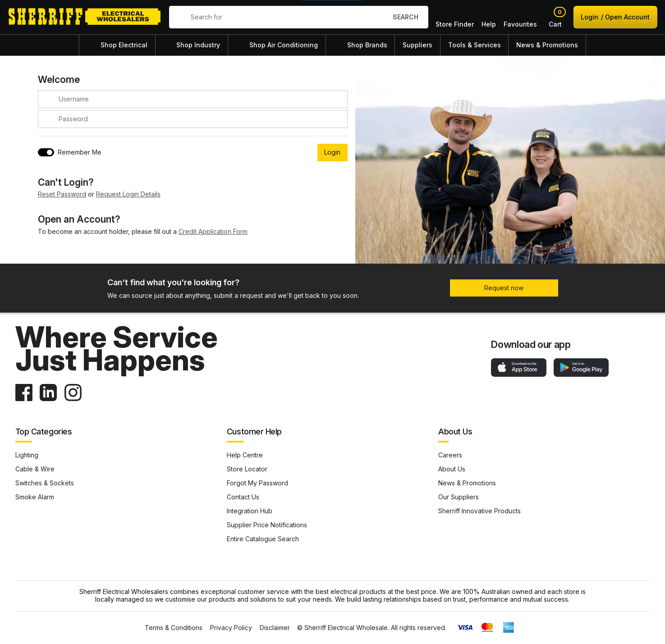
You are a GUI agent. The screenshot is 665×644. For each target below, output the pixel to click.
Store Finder (455, 17)
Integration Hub (250, 511)
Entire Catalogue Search (263, 539)
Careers (450, 455)
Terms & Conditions (174, 628)
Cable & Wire (35, 469)
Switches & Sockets (45, 483)
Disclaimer (275, 628)
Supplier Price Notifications (267, 525)
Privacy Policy (231, 628)
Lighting (27, 455)
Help (489, 17)
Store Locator (247, 469)
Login (615, 17)
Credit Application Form (213, 231)
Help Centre (245, 455)
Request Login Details (128, 194)
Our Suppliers (459, 497)
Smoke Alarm (35, 497)
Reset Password (62, 194)
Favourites (520, 17)
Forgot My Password (257, 483)
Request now (504, 288)
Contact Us (243, 497)
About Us (452, 469)
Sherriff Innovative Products (479, 511)
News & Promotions (467, 483)
